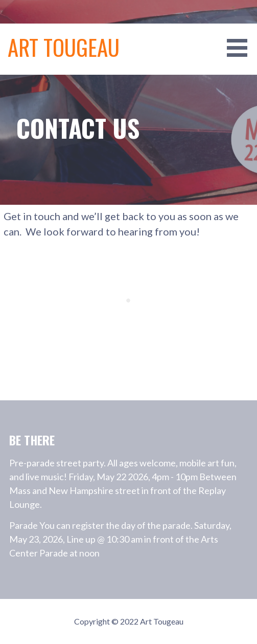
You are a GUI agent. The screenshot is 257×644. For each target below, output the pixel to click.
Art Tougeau (64, 47)
